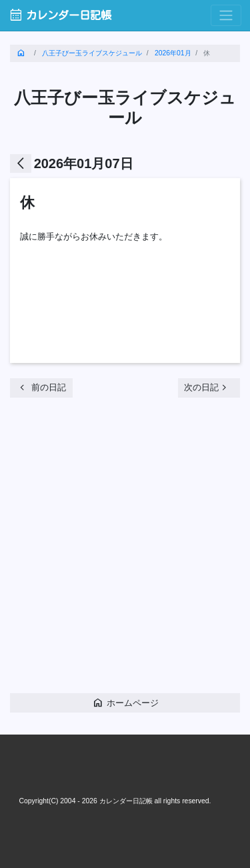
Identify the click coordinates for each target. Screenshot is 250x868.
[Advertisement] (125, 551)
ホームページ (125, 702)
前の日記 (41, 387)
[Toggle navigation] (226, 16)
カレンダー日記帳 (60, 15)
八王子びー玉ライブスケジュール (92, 53)
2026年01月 (173, 53)
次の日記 (207, 387)
